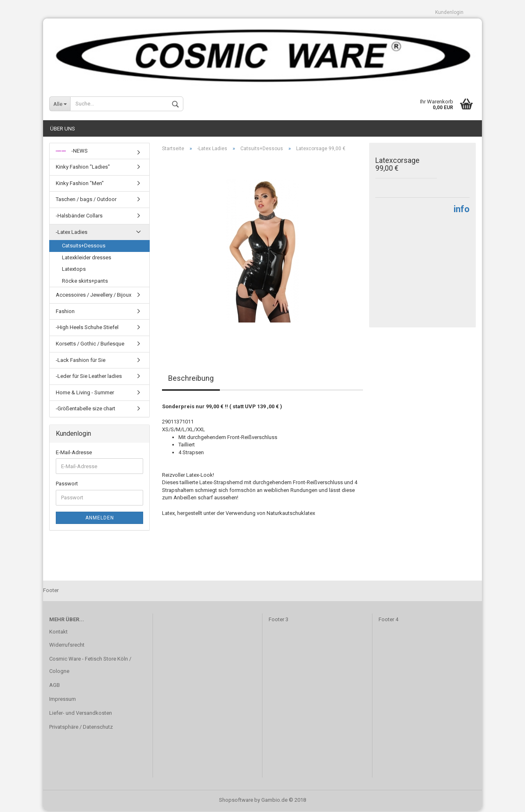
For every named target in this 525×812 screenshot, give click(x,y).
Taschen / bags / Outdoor (86, 201)
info (462, 211)
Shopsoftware (236, 801)
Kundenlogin (449, 12)
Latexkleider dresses (87, 259)
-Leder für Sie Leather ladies (89, 377)
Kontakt (58, 633)
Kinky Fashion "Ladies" (83, 168)
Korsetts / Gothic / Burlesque (90, 345)
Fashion (65, 312)
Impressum (63, 700)
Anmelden (100, 519)
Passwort (67, 485)
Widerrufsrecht (67, 646)
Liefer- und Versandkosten (81, 714)
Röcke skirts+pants (85, 282)
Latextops (74, 271)
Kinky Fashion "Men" (80, 184)
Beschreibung (191, 380)
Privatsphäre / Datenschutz (81, 728)
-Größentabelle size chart (86, 410)
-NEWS (72, 152)
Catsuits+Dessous (84, 247)
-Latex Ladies (72, 233)
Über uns (63, 130)
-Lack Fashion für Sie (81, 361)
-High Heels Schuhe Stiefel (87, 329)
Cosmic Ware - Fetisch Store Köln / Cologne (90, 667)
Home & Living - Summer (85, 394)
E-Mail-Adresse (74, 454)
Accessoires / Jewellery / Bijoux (94, 296)
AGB (55, 686)
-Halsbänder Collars (79, 217)
